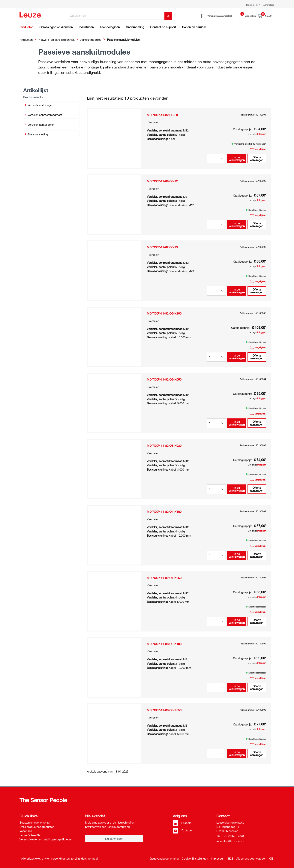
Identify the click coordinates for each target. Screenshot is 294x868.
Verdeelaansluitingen (39, 105)
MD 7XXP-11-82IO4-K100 (164, 512)
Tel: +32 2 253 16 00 (230, 836)
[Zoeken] (168, 16)
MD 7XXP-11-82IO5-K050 (164, 379)
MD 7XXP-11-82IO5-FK (162, 115)
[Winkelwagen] (265, 16)
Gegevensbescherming (164, 858)
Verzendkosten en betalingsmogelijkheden (46, 839)
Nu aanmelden (114, 839)
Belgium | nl (252, 5)
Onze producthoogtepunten (37, 827)
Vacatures (26, 831)
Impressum (218, 858)
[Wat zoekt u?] (116, 16)
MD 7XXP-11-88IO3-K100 (164, 644)
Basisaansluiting (36, 134)
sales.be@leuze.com (230, 841)
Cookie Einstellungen (195, 858)
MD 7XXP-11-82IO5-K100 (164, 313)
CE (271, 858)
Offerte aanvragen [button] (257, 159)
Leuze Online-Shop (31, 835)
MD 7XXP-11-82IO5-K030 (164, 446)
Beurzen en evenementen (35, 822)
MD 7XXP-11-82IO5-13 (162, 247)
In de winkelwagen (237, 159)
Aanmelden (269, 5)
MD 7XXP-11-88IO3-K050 (164, 710)
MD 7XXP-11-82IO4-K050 (164, 578)
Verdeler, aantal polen (39, 125)
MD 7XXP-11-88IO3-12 (162, 181)
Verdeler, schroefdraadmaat (43, 115)
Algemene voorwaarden (251, 858)
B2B (231, 858)
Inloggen (262, 134)
